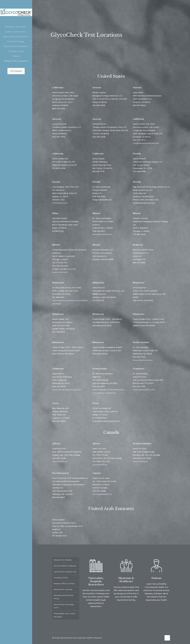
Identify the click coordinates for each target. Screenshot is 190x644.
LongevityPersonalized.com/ (146, 143)
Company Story (61, 578)
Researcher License (63, 589)
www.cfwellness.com (143, 360)
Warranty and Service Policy (63, 597)
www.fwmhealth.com (102, 234)
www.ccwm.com (60, 272)
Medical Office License (64, 584)
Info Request (16, 71)
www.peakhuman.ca (102, 494)
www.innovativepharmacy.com (67, 390)
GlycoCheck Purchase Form (64, 606)
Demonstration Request (65, 566)
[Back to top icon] (167, 638)
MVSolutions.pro (60, 203)
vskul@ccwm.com (67, 269)
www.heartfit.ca (60, 461)
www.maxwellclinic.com (144, 390)
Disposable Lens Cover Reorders (64, 615)
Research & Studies (63, 560)
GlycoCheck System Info (65, 572)
